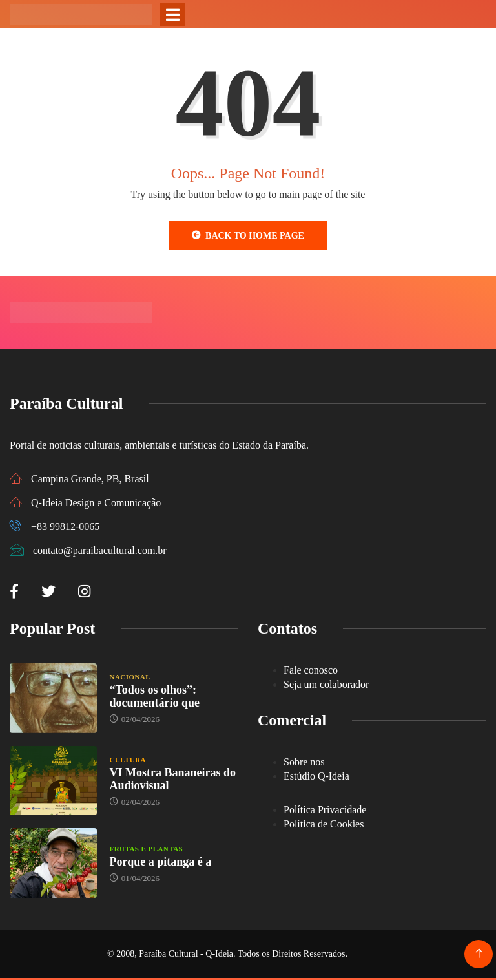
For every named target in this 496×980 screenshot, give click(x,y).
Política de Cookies (324, 824)
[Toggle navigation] (172, 14)
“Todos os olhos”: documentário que (155, 696)
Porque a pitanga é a (161, 862)
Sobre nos (304, 762)
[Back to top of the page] (479, 954)
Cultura (128, 760)
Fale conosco (311, 670)
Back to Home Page (248, 235)
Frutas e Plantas (147, 849)
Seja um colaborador (326, 684)
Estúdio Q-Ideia (316, 776)
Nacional (130, 677)
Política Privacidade (325, 810)
